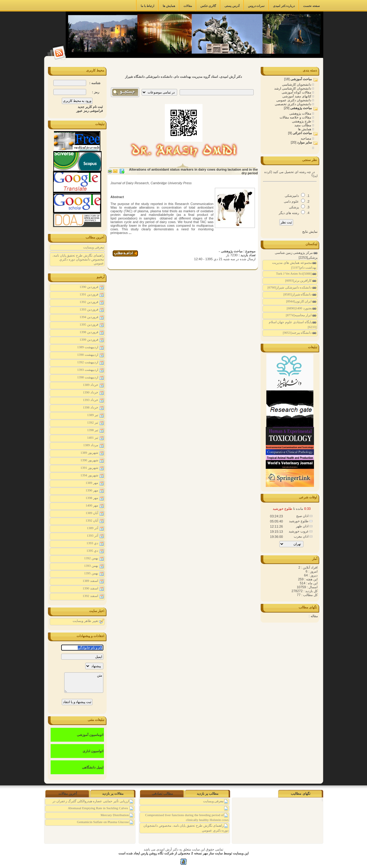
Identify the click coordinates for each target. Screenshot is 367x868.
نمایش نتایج (310, 232)
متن (84, 683)
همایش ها (305, 129)
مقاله (314, 616)
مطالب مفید (303, 125)
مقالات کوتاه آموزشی (297, 92)
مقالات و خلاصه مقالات (296, 117)
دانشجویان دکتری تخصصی (293, 104)
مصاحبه (306, 138)
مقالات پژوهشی (301, 113)
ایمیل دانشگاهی (93, 767)
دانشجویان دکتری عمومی (294, 100)
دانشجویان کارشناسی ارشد (293, 88)
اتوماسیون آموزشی (90, 735)
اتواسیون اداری (93, 751)
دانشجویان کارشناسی (297, 84)
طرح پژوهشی (302, 121)
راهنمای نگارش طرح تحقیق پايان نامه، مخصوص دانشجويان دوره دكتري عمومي (78, 259)
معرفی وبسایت (94, 247)
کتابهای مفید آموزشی (297, 96)
